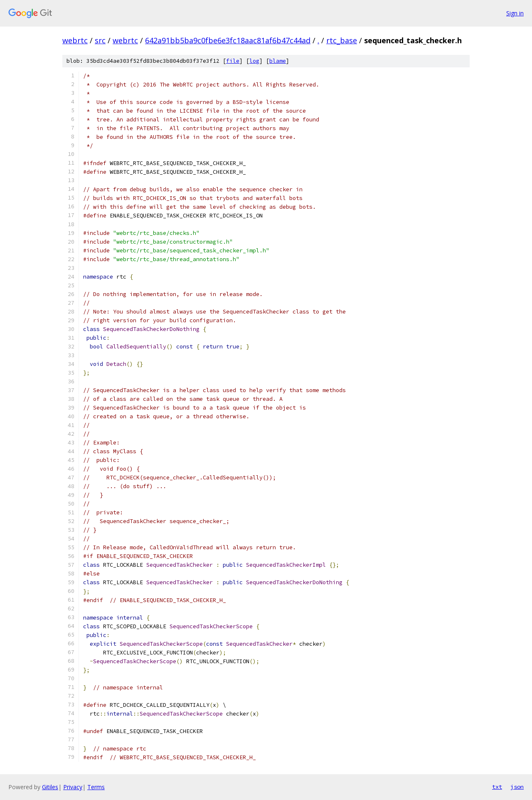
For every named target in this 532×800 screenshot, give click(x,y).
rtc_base (342, 40)
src (100, 40)
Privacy (73, 787)
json (517, 787)
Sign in (515, 13)
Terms (96, 787)
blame (278, 61)
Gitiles (50, 787)
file (233, 61)
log (254, 61)
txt (497, 787)
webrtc (75, 40)
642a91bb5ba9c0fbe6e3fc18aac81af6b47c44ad (228, 40)
